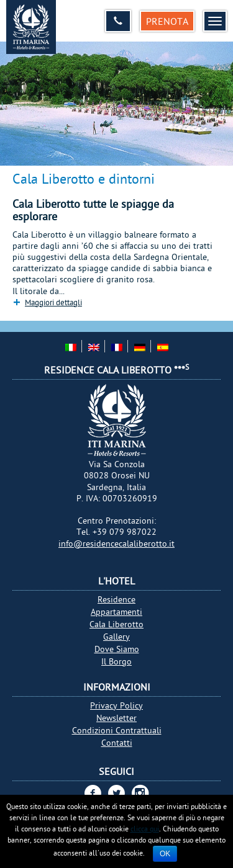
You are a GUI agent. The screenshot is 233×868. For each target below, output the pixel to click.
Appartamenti (116, 612)
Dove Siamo (117, 649)
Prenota (167, 21)
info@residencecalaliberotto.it (116, 544)
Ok (165, 854)
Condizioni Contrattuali (117, 730)
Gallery (116, 637)
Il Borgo (116, 661)
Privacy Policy (116, 705)
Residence (116, 599)
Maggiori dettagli (53, 302)
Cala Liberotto (116, 624)
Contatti (117, 743)
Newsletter (116, 718)
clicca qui (145, 829)
